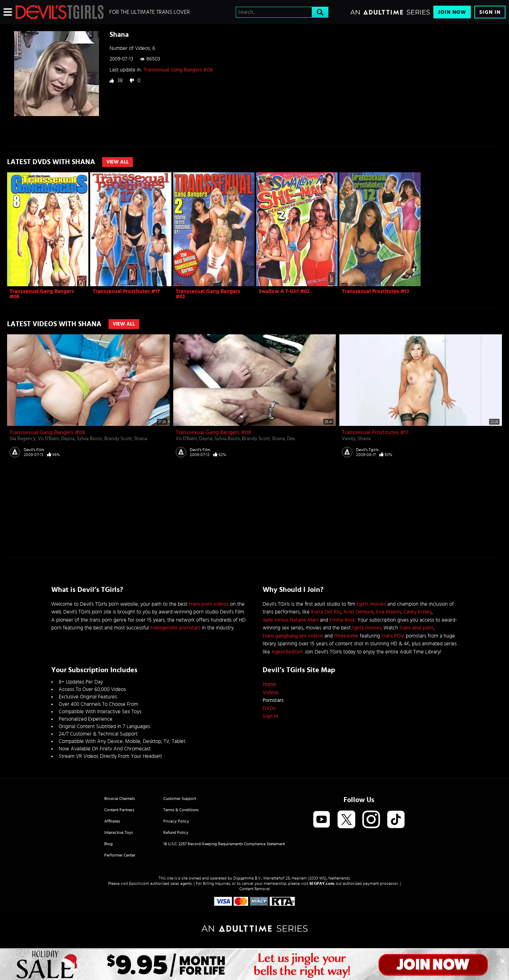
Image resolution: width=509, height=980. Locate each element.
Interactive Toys (119, 832)
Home (269, 684)
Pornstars (273, 700)
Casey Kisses (417, 612)
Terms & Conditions (181, 810)
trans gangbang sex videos (293, 636)
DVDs (269, 708)
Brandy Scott (118, 439)
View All (118, 162)
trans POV (393, 636)
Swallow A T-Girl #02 (284, 291)
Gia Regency (23, 439)
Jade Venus (276, 620)
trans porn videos (209, 604)
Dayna (68, 439)
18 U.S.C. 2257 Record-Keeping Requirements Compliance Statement (224, 844)
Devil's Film (34, 450)
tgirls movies (371, 604)
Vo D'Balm (48, 439)
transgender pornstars (175, 628)
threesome (346, 636)
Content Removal (255, 889)
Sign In (490, 12)
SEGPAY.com (322, 883)
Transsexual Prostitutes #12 (376, 291)
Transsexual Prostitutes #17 (126, 291)
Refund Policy (176, 832)
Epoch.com (139, 883)
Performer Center (120, 855)
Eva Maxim (388, 612)
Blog (109, 844)
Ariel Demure (358, 612)
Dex (291, 439)
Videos (271, 693)
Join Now (452, 12)
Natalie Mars (304, 620)
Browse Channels (120, 799)
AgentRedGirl (287, 652)
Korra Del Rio (326, 612)
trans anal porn (416, 628)
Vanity (349, 439)
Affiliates (112, 821)
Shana (141, 439)
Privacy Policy (176, 821)
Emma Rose (342, 620)
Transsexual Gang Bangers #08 (178, 70)
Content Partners (119, 810)
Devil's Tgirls (367, 450)
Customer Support (180, 799)
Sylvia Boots (89, 439)
